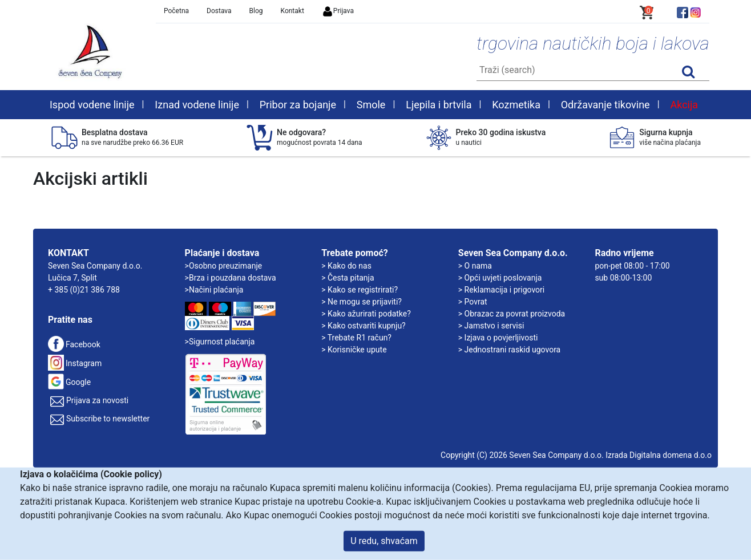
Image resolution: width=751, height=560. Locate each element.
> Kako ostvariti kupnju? (364, 326)
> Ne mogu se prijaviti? (362, 302)
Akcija (684, 105)
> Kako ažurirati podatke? (366, 314)
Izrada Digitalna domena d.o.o (659, 455)
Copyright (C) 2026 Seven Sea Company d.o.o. (522, 455)
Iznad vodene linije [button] (197, 105)
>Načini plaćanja (214, 290)
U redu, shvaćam (384, 541)
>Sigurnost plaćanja (220, 342)
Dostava (219, 11)
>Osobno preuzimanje (224, 266)
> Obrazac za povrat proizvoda (512, 314)
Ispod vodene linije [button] (92, 105)
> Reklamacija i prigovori (501, 290)
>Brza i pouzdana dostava (231, 278)
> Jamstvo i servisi (491, 326)
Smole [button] (371, 105)
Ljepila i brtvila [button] (439, 105)
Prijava (338, 11)
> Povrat (473, 302)
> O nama (475, 266)
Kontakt (292, 11)
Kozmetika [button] (516, 105)
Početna (176, 11)
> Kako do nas (346, 266)
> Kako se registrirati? (360, 290)
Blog (256, 11)
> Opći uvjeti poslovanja (500, 278)
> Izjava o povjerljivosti (498, 338)
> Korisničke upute (354, 350)
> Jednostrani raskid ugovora (509, 350)
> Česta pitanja (348, 278)
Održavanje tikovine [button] (605, 105)
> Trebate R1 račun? (356, 338)
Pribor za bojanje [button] (298, 105)
